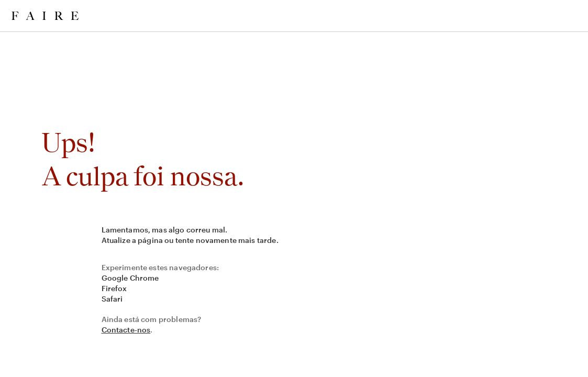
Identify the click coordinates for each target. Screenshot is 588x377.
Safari (112, 299)
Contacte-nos (126, 330)
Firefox (114, 288)
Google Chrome (130, 278)
